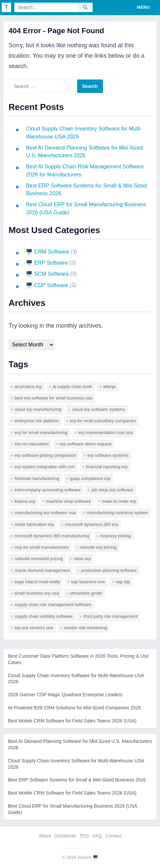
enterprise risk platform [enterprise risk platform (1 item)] (37, 421)
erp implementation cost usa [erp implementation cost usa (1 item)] (105, 432)
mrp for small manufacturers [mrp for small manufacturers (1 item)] (42, 547)
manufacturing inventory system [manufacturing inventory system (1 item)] (117, 513)
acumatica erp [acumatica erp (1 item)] (28, 387)
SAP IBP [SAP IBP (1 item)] (123, 582)
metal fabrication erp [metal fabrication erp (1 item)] (34, 524)
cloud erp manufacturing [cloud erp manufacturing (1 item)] (38, 409)
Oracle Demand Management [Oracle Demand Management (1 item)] (42, 570)
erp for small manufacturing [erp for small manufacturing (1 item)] (41, 432)
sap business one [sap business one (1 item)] (88, 582)
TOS (84, 836)
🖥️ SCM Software (47, 274)
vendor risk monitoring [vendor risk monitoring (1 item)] (86, 628)
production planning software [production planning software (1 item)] (109, 570)
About (45, 836)
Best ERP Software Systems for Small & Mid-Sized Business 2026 (77, 780)
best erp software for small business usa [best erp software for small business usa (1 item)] (53, 398)
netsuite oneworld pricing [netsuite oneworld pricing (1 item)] (39, 559)
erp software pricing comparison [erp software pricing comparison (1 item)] (45, 455)
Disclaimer (65, 836)
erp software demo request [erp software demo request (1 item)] (86, 444)
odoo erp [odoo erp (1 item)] (82, 559)
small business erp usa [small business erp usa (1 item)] (37, 593)
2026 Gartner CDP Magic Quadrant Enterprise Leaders (65, 695)
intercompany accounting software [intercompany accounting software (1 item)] (47, 490)
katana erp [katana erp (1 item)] (25, 501)
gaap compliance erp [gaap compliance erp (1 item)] (90, 478)
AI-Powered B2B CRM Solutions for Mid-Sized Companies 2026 (74, 708)
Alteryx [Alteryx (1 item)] (109, 387)
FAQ (97, 836)
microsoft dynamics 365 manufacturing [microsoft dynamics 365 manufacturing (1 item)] (52, 536)
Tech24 (85, 857)
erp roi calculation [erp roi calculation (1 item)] (32, 444)
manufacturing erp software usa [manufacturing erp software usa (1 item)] (45, 513)
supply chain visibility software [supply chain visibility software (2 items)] (43, 616)
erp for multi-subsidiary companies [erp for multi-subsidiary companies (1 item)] (103, 421)
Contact (113, 836)
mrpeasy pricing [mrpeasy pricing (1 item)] (115, 536)
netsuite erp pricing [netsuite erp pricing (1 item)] (98, 547)
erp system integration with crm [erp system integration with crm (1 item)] (45, 467)
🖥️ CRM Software (47, 252)
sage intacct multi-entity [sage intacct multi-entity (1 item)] (37, 582)
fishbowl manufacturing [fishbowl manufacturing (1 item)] (37, 478)
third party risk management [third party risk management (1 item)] (111, 616)
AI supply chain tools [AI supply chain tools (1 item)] (73, 387)
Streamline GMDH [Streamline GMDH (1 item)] (86, 593)
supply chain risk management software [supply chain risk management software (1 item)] (53, 605)
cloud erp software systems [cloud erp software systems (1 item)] (99, 409)
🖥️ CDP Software (47, 285)
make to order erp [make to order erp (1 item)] (119, 501)
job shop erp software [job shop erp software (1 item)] (112, 490)
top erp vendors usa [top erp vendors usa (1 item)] (34, 628)
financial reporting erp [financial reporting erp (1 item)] (107, 467)
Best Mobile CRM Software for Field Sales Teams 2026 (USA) (72, 721)
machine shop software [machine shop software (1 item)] (68, 501)
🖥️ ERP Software (47, 263)
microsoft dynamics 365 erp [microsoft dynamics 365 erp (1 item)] (92, 524)
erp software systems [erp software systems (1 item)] (108, 455)
